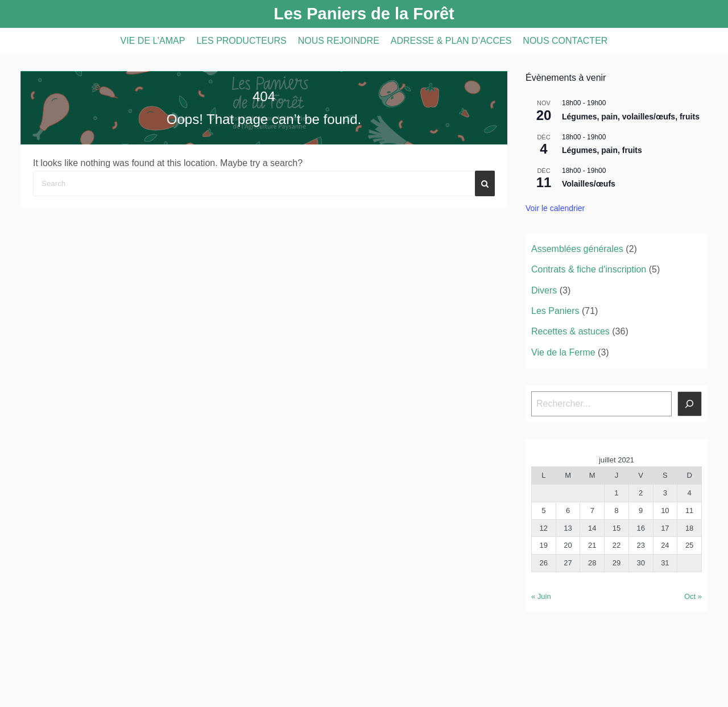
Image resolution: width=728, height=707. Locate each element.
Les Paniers (555, 311)
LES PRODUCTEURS (241, 41)
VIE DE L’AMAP (153, 41)
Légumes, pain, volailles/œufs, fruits (631, 117)
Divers (544, 290)
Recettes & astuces (570, 331)
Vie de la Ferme (563, 352)
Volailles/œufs (589, 184)
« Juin (541, 596)
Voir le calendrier (555, 208)
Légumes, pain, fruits (602, 150)
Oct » (693, 596)
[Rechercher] (690, 404)
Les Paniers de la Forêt (364, 14)
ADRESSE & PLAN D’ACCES (451, 41)
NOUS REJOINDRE (339, 41)
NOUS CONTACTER (565, 41)
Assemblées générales (577, 249)
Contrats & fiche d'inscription (589, 269)
